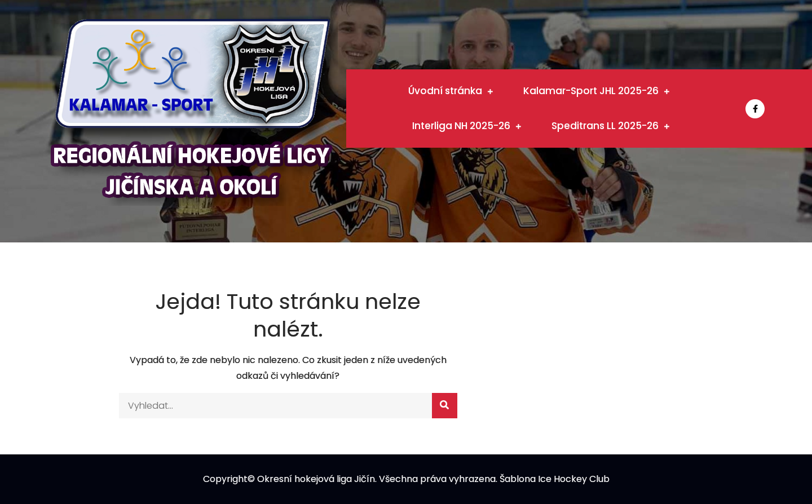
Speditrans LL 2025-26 (605, 126)
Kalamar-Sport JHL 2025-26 (591, 91)
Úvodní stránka (445, 91)
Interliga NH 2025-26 (461, 126)
